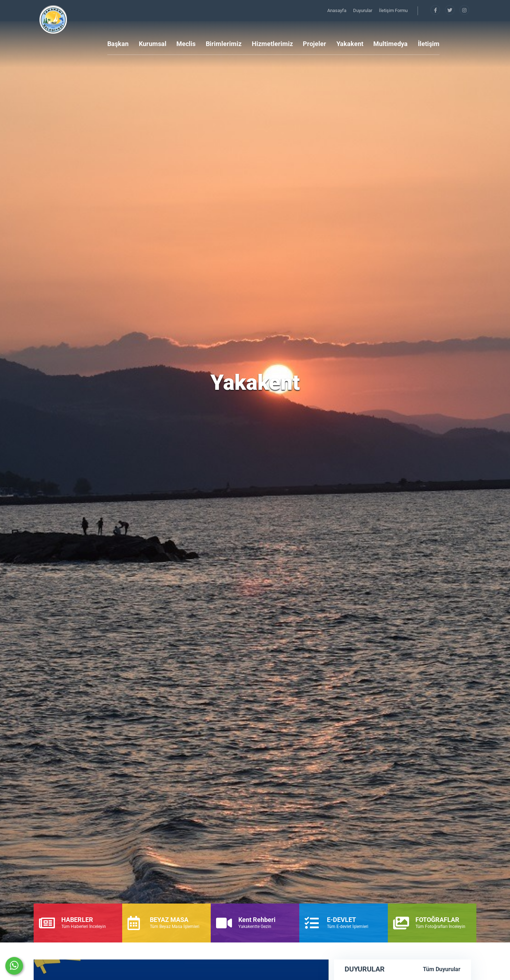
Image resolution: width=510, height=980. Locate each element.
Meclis (186, 44)
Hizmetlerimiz (272, 44)
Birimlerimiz (224, 44)
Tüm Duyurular (442, 969)
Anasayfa (337, 10)
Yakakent (350, 44)
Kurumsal (153, 44)
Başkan (118, 44)
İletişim (429, 44)
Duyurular (363, 10)
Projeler (314, 44)
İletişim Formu (393, 10)
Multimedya (390, 44)
